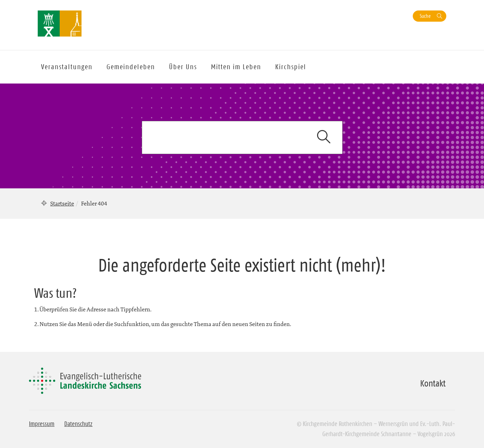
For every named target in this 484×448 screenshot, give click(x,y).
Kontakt (433, 383)
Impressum (42, 424)
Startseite (62, 203)
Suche (425, 16)
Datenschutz (78, 424)
